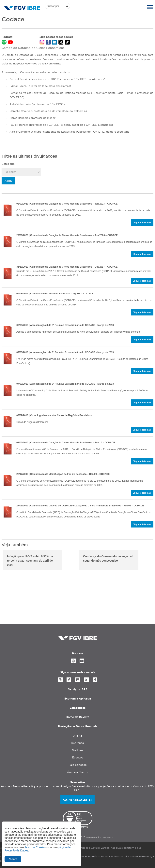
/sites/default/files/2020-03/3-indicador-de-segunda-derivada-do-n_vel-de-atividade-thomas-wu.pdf (8, 332)
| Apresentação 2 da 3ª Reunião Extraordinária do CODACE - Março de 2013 (65, 384)
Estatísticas (78, 708)
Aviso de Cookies (35, 847)
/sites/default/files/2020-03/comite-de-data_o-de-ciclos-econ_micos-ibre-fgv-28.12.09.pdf (8, 481)
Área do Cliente (78, 772)
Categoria (8, 164)
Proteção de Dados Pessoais (78, 726)
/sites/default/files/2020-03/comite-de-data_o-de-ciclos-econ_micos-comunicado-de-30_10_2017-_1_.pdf (8, 273)
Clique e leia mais (142, 222)
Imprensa (78, 743)
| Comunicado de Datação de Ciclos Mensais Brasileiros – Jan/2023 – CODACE (67, 204)
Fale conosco (78, 765)
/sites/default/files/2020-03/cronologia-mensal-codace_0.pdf (8, 422)
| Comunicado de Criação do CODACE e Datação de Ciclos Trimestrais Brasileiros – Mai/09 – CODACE (80, 506)
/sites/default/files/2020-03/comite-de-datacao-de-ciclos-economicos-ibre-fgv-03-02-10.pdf (8, 449)
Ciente (13, 859)
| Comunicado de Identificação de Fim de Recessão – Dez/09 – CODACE (63, 474)
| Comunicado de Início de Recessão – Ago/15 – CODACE (55, 294)
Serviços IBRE (78, 689)
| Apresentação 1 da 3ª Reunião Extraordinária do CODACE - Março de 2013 (65, 352)
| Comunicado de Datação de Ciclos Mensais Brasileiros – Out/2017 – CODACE (67, 267)
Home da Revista (77, 717)
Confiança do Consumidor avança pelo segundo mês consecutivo (109, 558)
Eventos (78, 757)
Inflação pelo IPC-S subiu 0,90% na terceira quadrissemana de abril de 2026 (30, 561)
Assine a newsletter (77, 800)
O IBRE (77, 736)
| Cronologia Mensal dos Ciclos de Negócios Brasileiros (54, 415)
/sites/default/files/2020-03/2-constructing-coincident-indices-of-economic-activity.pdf (8, 390)
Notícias (77, 750)
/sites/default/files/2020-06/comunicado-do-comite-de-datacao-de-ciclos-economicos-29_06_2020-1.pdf (8, 242)
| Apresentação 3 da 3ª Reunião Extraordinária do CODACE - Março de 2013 (65, 325)
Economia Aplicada (78, 699)
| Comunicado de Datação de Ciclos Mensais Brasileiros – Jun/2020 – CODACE (67, 235)
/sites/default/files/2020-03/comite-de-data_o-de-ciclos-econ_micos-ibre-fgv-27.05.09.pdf (8, 512)
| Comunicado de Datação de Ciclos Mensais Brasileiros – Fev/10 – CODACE (66, 443)
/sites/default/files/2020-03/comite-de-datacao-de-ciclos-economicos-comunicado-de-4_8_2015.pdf (8, 300)
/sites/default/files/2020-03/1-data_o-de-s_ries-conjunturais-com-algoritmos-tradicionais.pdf (8, 359)
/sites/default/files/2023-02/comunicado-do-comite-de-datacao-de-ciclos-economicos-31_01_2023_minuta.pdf (8, 210)
